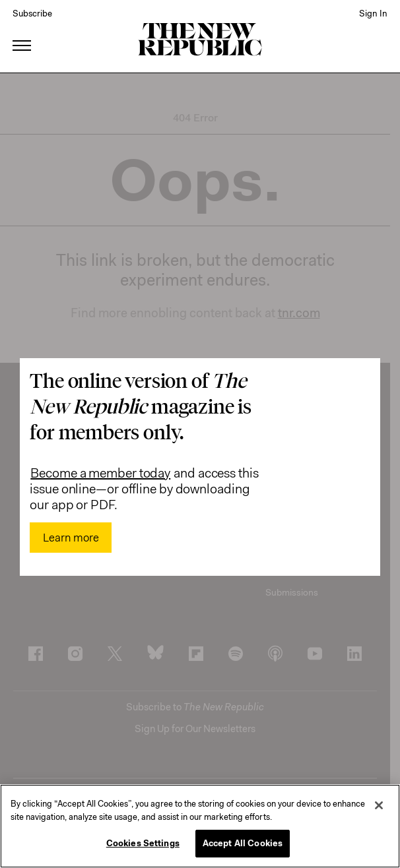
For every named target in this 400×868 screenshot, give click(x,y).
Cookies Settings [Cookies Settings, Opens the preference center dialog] (143, 843)
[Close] (379, 805)
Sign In (373, 13)
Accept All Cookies (243, 843)
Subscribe (32, 13)
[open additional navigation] (22, 29)
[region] (200, 826)
